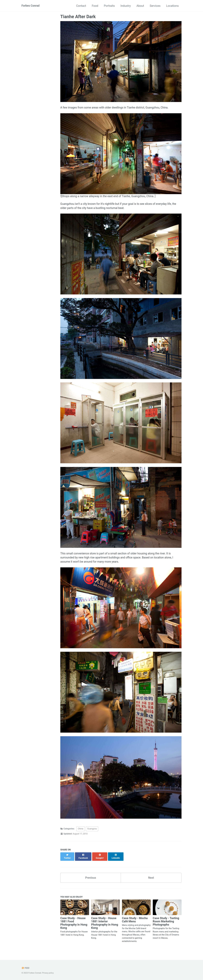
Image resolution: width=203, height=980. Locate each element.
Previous (91, 877)
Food (95, 6)
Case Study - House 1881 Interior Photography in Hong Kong (105, 923)
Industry (126, 6)
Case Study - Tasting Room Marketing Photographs (166, 921)
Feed (26, 968)
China (81, 831)
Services (155, 6)
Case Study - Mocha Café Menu (135, 920)
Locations (172, 6)
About (140, 6)
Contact (81, 6)
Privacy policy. (48, 973)
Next (151, 877)
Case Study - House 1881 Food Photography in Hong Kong (74, 923)
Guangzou (92, 831)
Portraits (109, 6)
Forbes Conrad (31, 6)
